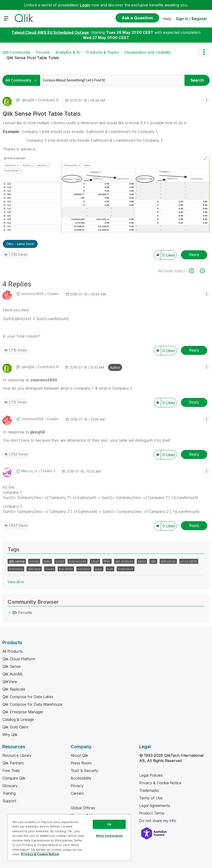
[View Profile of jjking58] (28, 100)
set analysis (124, 561)
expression (78, 561)
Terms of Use (151, 798)
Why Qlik (10, 735)
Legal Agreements (155, 806)
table (142, 561)
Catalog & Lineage (18, 719)
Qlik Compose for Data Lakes (28, 697)
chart (95, 561)
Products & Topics (102, 52)
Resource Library (17, 755)
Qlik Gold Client (15, 727)
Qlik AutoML (13, 674)
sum (110, 569)
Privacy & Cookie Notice (160, 783)
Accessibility (81, 778)
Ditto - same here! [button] (20, 244)
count (50, 569)
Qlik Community (16, 52)
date (47, 561)
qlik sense (17, 561)
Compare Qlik (14, 778)
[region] (69, 837)
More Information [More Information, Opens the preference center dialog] (109, 836)
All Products (13, 651)
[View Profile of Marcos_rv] (29, 471)
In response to (30, 380)
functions (16, 569)
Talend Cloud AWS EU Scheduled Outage (50, 32)
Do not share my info (158, 821)
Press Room (81, 763)
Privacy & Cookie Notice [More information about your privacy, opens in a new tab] (40, 854)
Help (167, 19)
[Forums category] (10, 612)
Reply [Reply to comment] (194, 350)
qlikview (34, 569)
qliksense (168, 561)
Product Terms (152, 813)
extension (126, 569)
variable (84, 569)
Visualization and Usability (147, 52)
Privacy (77, 786)
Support (9, 801)
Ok (109, 824)
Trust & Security (84, 771)
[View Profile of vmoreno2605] (32, 294)
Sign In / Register (192, 19)
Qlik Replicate (14, 689)
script (60, 561)
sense (34, 561)
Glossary (10, 786)
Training (9, 793)
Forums (43, 52)
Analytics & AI (68, 52)
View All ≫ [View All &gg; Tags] (16, 582)
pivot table (189, 561)
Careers (77, 793)
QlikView (10, 682)
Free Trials (11, 771)
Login (85, 5)
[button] (207, 100)
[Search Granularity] (22, 80)
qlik (153, 561)
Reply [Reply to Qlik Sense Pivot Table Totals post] (194, 255)
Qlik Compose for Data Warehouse (32, 704)
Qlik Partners (13, 763)
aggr (99, 569)
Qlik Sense (12, 666)
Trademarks (149, 790)
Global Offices (83, 808)
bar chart (66, 569)
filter (107, 561)
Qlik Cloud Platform (19, 659)
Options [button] (204, 52)
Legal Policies (151, 775)
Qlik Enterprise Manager (23, 712)
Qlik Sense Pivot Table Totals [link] (33, 58)
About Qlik (79, 755)
